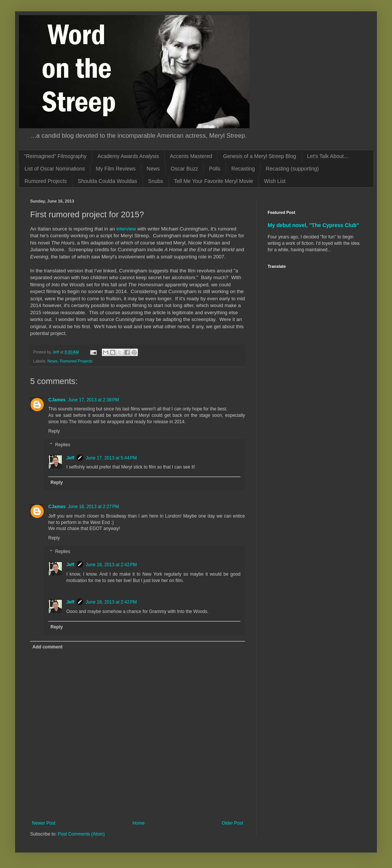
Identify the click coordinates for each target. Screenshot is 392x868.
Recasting (243, 169)
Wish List (275, 181)
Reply (54, 431)
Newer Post (44, 823)
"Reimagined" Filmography (55, 156)
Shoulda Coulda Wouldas (107, 181)
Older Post (232, 823)
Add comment (47, 647)
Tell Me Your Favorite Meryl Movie (214, 181)
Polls (214, 169)
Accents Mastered (191, 156)
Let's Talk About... (328, 156)
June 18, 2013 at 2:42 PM (111, 565)
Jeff (70, 458)
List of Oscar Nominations (55, 169)
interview (126, 229)
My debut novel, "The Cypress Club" (313, 225)
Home (139, 823)
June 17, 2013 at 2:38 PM (93, 400)
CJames (57, 400)
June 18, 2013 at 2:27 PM (93, 507)
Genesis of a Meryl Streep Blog (260, 156)
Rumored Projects (46, 181)
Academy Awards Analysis (128, 156)
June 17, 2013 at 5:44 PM (111, 458)
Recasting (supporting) (292, 169)
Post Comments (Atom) (81, 834)
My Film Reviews (116, 169)
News (153, 169)
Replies (63, 445)
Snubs (156, 181)
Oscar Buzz (184, 169)
